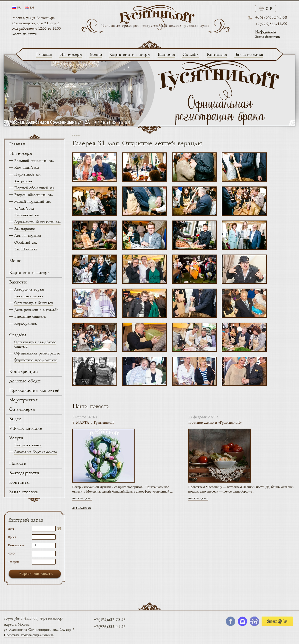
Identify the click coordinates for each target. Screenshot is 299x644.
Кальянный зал (27, 215)
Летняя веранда (27, 236)
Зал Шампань (26, 249)
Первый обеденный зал (34, 188)
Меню (96, 55)
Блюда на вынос (28, 445)
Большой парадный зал (34, 161)
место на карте (24, 34)
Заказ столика (249, 55)
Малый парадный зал (32, 202)
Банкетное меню (28, 296)
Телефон (13, 562)
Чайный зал (24, 208)
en (32, 8)
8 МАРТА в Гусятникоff (93, 423)
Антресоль (23, 181)
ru (19, 8)
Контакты (217, 55)
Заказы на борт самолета (35, 452)
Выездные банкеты (30, 317)
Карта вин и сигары (130, 55)
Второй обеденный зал (33, 195)
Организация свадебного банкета (35, 344)
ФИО (11, 553)
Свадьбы (191, 55)
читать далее (82, 498)
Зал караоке (24, 229)
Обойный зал (25, 243)
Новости (18, 464)
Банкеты (166, 55)
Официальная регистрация (37, 353)
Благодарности (24, 473)
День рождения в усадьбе (36, 310)
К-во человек (16, 545)
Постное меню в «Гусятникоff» (215, 423)
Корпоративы (26, 323)
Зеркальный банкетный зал (37, 222)
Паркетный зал (27, 174)
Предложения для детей (34, 391)
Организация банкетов (33, 303)
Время (12, 537)
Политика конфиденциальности (29, 635)
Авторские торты (29, 289)
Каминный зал (26, 168)
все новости (82, 507)
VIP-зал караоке (25, 429)
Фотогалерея (22, 410)
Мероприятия (23, 400)
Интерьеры (71, 55)
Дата (11, 529)
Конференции (23, 372)
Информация (266, 31)
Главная (44, 55)
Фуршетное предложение (36, 360)
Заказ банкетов (267, 37)
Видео (15, 419)
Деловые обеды (25, 381)
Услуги (16, 438)
